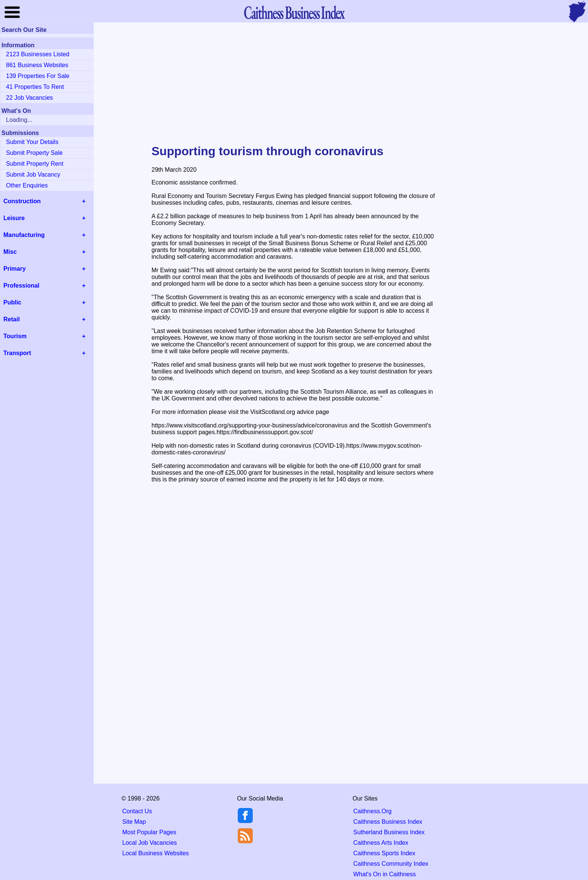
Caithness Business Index (388, 822)
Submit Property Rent (35, 164)
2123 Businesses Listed (38, 54)
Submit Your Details (32, 142)
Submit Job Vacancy (33, 175)
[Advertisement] (294, 84)
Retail (12, 319)
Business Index (294, 12)
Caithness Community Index (391, 864)
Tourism (15, 336)
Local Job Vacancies (150, 843)
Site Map (134, 822)
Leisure (14, 218)
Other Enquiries (27, 185)
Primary (15, 269)
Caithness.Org (372, 811)
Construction (22, 201)
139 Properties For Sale (38, 76)
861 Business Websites (37, 65)
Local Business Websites (156, 853)
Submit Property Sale (34, 153)
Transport (17, 353)
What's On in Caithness (385, 874)
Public (12, 302)
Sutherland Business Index (389, 832)
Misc (10, 252)
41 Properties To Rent (35, 87)
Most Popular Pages (149, 832)
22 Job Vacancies (29, 98)
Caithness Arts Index (381, 843)
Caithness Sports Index (384, 853)
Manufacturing (24, 235)
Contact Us (137, 811)
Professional (21, 286)
